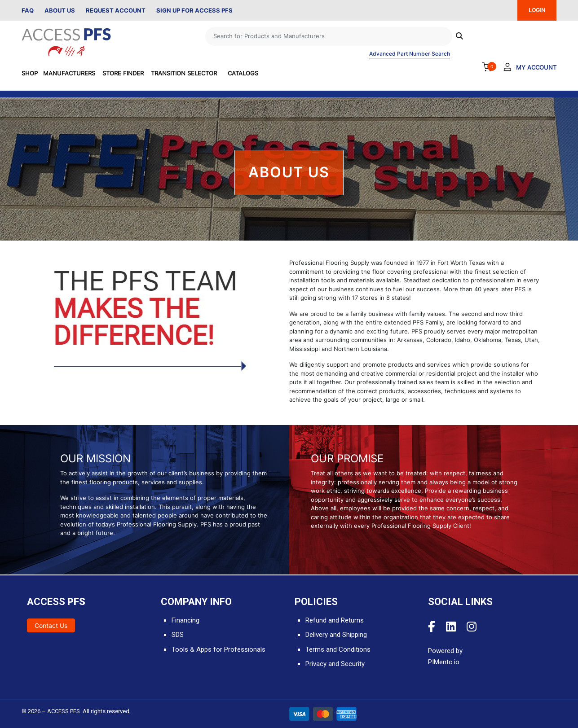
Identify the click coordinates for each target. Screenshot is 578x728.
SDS (178, 635)
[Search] (329, 36)
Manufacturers (69, 73)
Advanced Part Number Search (410, 54)
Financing (185, 620)
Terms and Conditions (338, 649)
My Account (536, 67)
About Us (60, 10)
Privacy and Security (335, 664)
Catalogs (243, 73)
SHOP (30, 73)
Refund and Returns (335, 620)
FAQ (28, 10)
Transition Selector (184, 73)
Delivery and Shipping (336, 635)
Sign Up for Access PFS (194, 10)
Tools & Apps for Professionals (218, 649)
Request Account (116, 10)
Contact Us (51, 625)
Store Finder (123, 73)
